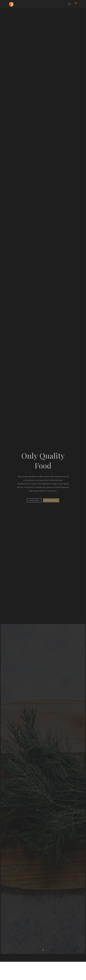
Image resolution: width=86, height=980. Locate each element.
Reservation (51, 500)
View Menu (34, 500)
